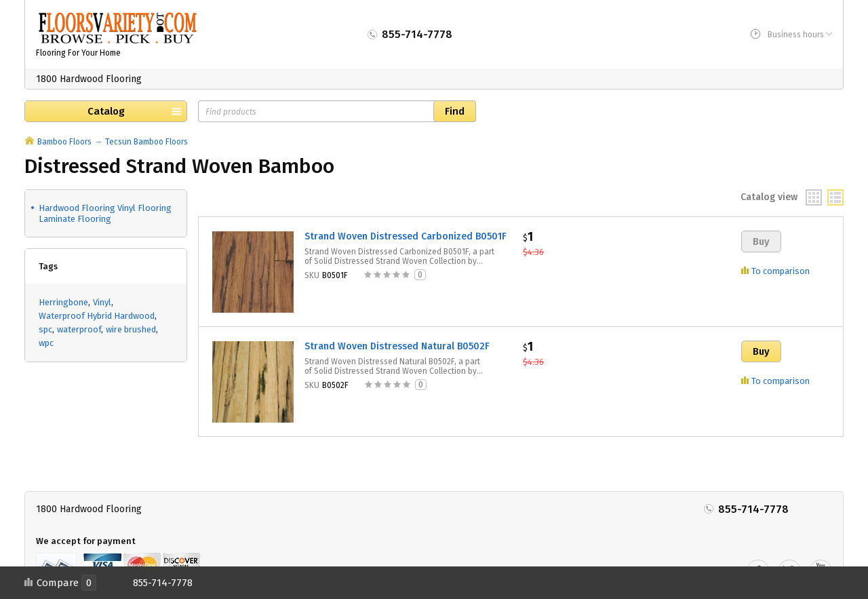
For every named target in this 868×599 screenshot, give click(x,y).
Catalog (106, 111)
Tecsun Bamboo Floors (146, 142)
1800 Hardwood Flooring (89, 79)
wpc (46, 343)
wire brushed (131, 329)
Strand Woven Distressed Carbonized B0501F (406, 236)
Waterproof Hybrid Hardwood (97, 316)
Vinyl (102, 302)
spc (45, 329)
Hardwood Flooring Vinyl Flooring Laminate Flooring (105, 213)
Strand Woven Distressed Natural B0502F (397, 346)
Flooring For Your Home (78, 53)
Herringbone (63, 302)
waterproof (79, 329)
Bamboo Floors (64, 142)
